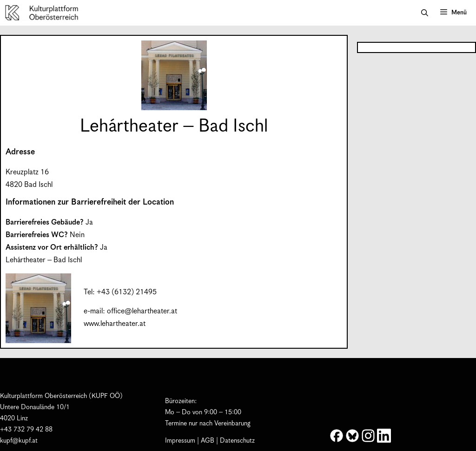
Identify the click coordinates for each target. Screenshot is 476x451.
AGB (208, 441)
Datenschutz (237, 441)
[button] (425, 13)
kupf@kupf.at (19, 441)
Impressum (180, 441)
